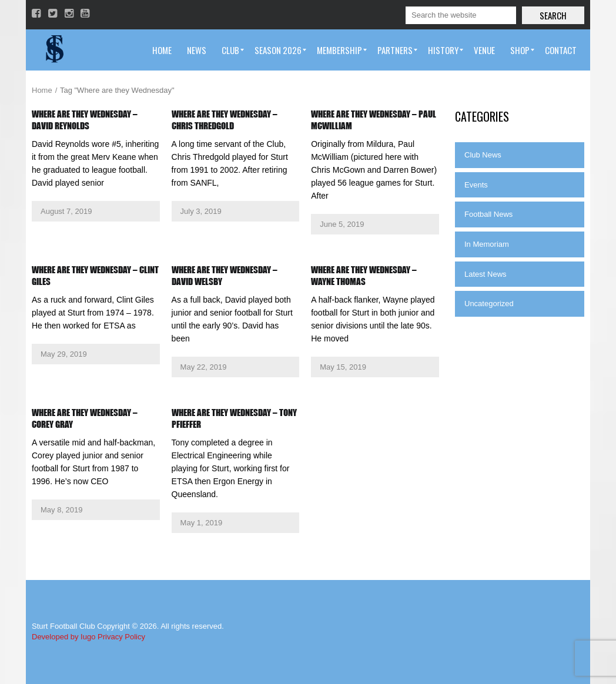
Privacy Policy (121, 637)
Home (42, 90)
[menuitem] (162, 50)
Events (476, 185)
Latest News (486, 274)
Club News (483, 155)
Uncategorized (489, 304)
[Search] (461, 15)
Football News (488, 214)
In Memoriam (487, 244)
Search (553, 15)
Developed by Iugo (63, 637)
